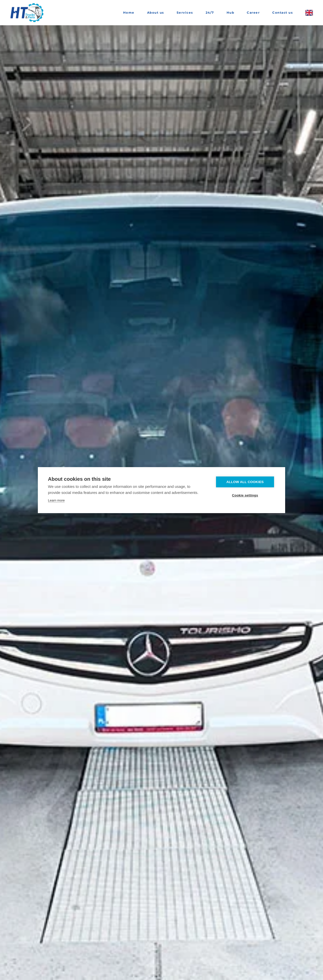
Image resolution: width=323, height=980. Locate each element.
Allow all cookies (245, 482)
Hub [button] (231, 13)
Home (129, 13)
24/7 (210, 13)
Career (253, 13)
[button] (309, 13)
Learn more (56, 500)
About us (156, 13)
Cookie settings (245, 495)
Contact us (282, 13)
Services (185, 13)
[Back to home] (28, 13)
